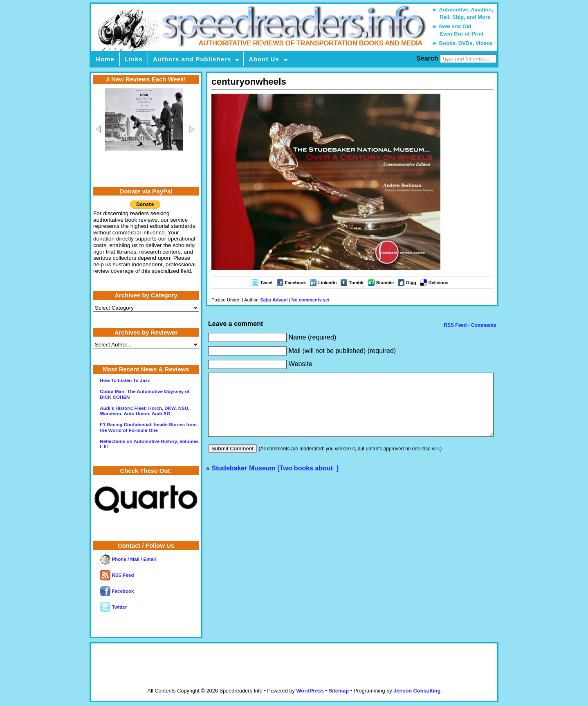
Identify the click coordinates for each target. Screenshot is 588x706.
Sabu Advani (274, 300)
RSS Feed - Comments (469, 325)
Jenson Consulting (417, 691)
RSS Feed (117, 575)
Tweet (266, 283)
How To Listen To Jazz (125, 380)
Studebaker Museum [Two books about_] (275, 480)
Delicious (439, 283)
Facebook (295, 283)
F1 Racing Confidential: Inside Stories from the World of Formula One (148, 427)
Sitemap (339, 691)
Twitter (113, 607)
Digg (411, 283)
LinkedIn (327, 283)
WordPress (310, 691)
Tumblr (356, 283)
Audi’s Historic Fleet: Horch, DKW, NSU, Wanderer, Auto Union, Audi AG (145, 411)
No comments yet (311, 300)
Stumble (385, 283)
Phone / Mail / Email (128, 559)
